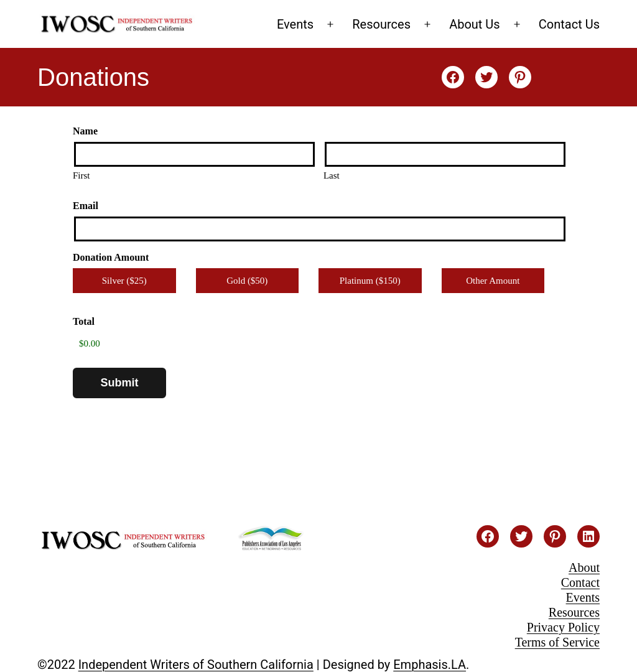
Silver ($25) (124, 281)
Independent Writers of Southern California (196, 665)
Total (84, 321)
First (81, 175)
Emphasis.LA (430, 665)
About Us (475, 24)
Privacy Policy (563, 627)
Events (295, 24)
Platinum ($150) (370, 281)
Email (86, 206)
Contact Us (569, 24)
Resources (381, 24)
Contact (580, 582)
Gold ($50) (247, 281)
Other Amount (493, 281)
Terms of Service (557, 642)
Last (332, 175)
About (584, 567)
